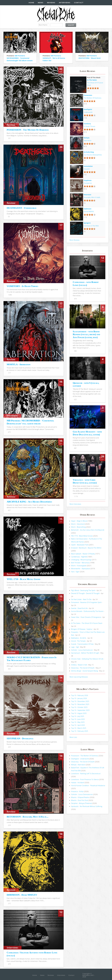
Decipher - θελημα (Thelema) (82, 803)
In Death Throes (89, 126)
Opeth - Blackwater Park (80, 545)
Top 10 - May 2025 (78, 722)
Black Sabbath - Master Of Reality (83, 554)
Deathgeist (88, 109)
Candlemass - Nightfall (79, 557)
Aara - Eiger (75, 572)
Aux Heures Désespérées (93, 155)
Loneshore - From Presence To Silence (85, 779)
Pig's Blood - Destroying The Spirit (83, 590)
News (41, 3)
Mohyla (87, 138)
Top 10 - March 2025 (79, 728)
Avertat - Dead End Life (79, 608)
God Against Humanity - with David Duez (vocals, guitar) (87, 433)
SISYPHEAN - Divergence (20, 738)
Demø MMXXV (89, 211)
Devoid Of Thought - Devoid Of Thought (85, 593)
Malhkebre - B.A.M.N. (79, 638)
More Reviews (75, 240)
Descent (87, 169)
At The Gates (92, 80)
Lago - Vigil (75, 647)
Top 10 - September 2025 (80, 710)
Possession (88, 95)
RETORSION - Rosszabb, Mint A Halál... (28, 817)
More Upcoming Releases (79, 677)
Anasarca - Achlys (77, 791)
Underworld (88, 112)
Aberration (87, 140)
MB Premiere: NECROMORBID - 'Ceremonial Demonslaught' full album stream (20, 58)
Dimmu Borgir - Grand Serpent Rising (85, 671)
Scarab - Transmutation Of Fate (82, 644)
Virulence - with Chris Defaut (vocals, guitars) (85, 481)
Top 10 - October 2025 (79, 707)
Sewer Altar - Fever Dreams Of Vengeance (86, 617)
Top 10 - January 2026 (79, 698)
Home (31, 3)
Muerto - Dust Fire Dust (80, 800)
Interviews (65, 3)
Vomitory (87, 124)
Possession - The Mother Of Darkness (85, 756)
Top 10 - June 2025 (78, 719)
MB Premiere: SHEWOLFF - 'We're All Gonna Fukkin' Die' (54, 58)
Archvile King (89, 152)
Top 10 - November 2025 (80, 704)
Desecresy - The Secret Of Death (83, 668)
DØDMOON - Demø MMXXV (22, 895)
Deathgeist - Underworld (80, 759)
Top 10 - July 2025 (78, 716)
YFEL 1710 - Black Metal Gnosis (23, 579)
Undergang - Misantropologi (81, 560)
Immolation (88, 166)
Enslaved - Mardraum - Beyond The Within (86, 548)
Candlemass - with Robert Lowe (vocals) (86, 283)
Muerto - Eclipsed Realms (80, 797)
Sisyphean (88, 180)
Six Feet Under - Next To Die (81, 599)
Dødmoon (87, 209)
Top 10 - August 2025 (79, 713)
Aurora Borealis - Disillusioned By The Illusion (87, 611)
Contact (79, 3)
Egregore (87, 223)
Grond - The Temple (78, 641)
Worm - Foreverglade (79, 566)
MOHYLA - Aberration (19, 364)
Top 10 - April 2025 (78, 725)
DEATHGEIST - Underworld (21, 208)
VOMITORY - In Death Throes (22, 286)
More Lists (73, 737)
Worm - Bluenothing (78, 527)
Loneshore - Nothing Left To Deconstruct (86, 773)
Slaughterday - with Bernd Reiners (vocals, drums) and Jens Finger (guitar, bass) (86, 334)
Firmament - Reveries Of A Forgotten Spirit (86, 602)
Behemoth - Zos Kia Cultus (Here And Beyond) (88, 530)
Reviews (51, 3)
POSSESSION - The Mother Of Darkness (28, 130)
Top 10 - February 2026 (80, 695)
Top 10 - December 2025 (80, 701)
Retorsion (87, 195)
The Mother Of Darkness (92, 98)
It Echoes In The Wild (91, 226)
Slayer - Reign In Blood (79, 521)
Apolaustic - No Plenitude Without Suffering (87, 806)
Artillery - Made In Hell (79, 665)
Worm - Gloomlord (78, 524)
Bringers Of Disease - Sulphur (82, 629)
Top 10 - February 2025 (80, 731)
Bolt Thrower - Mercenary (80, 563)
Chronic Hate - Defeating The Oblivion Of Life (87, 659)
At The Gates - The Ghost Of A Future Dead (87, 623)
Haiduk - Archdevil (78, 782)
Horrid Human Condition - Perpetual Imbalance (88, 785)
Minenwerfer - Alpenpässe (81, 569)
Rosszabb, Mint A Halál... (92, 197)
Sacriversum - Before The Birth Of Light (85, 653)
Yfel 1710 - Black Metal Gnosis (82, 536)
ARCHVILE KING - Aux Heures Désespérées (29, 502)
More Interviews (75, 504)
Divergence (88, 183)
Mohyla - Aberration (78, 765)
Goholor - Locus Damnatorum (82, 650)
